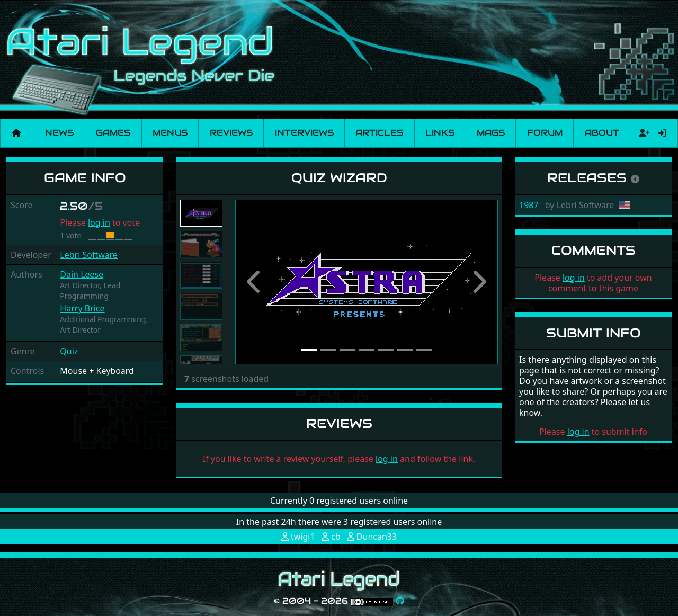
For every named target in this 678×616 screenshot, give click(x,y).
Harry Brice (82, 308)
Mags (491, 133)
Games (113, 133)
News (59, 133)
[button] (255, 282)
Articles (379, 133)
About (602, 133)
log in (99, 222)
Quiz (69, 351)
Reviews (231, 133)
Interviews (304, 133)
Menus (170, 133)
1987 (529, 205)
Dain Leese (82, 274)
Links (440, 133)
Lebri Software (89, 255)
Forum (545, 133)
